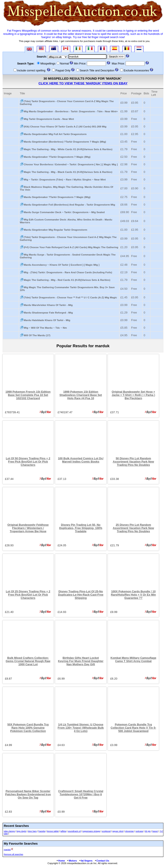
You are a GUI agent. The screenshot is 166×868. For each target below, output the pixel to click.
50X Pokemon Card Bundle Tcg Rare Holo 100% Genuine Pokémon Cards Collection (28, 728)
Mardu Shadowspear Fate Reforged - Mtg (48, 313)
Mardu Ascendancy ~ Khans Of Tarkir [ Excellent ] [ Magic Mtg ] (62, 265)
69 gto (148, 831)
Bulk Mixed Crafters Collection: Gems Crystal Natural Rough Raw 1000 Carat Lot (28, 661)
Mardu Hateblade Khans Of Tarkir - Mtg (47, 320)
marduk (7, 850)
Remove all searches (14, 854)
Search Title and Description (97, 70)
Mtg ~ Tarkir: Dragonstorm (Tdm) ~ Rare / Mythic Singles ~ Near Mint (65, 179)
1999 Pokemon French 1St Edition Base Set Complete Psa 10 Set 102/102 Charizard (28, 395)
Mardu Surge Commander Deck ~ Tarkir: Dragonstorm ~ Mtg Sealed (64, 212)
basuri (155, 831)
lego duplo (21, 831)
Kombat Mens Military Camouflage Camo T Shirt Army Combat (133, 659)
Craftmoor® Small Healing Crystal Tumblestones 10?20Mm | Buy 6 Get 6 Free (81, 794)
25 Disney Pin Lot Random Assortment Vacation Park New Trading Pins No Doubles (133, 528)
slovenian (130, 831)
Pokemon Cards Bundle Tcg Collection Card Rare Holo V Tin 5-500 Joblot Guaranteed (133, 728)
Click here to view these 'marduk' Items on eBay (83, 83)
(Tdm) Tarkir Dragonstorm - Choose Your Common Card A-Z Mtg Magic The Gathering (67, 103)
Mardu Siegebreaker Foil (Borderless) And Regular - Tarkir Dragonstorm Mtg (69, 205)
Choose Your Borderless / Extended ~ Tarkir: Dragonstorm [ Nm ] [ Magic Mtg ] (71, 164)
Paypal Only (63, 70)
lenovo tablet (53, 831)
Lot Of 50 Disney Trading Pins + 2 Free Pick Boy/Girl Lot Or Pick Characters (28, 462)
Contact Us (102, 861)
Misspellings (48, 63)
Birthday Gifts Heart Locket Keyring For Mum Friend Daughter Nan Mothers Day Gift (81, 661)
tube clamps (10, 831)
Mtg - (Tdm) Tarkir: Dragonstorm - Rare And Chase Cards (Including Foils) (68, 272)
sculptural (106, 831)
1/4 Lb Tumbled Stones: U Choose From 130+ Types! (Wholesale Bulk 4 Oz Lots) (81, 728)
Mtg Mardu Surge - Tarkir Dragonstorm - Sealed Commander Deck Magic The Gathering (68, 256)
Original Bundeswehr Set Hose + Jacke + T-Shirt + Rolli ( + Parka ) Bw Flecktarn (133, 395)
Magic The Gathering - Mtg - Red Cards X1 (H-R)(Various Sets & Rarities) (67, 280)
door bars (32, 831)
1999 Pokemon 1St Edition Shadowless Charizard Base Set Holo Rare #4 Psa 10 (81, 395)
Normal (65, 63)
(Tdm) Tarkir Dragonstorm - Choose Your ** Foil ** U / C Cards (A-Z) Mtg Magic (70, 297)
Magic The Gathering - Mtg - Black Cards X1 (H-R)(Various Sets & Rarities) (68, 172)
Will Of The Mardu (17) (37, 335)
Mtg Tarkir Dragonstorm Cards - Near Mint (49, 119)
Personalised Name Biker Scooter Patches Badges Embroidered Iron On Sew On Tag (28, 794)
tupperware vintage (91, 831)
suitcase (139, 831)
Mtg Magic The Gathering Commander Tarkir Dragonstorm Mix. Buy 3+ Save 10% (67, 289)
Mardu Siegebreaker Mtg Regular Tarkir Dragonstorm (56, 230)
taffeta (63, 831)
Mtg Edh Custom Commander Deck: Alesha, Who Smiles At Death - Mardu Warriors (66, 221)
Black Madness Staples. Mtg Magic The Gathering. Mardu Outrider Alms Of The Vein (67, 188)
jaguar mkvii (118, 831)
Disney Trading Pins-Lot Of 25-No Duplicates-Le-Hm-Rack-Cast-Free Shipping (81, 595)
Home (61, 861)
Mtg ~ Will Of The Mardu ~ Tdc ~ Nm (45, 328)
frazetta (42, 831)
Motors (72, 861)
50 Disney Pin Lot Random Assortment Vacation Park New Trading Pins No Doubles (133, 462)
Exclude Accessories (136, 70)
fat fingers (86, 861)
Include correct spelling (31, 70)
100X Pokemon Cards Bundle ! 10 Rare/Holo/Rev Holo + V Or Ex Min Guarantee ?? (133, 595)
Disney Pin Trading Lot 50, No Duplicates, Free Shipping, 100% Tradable (81, 528)
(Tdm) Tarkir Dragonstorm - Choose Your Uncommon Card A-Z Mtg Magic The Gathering (68, 238)
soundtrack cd (74, 831)
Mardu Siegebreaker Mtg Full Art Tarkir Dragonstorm (55, 134)
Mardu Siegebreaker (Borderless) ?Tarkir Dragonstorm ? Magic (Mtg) (65, 142)
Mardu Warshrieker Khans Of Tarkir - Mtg (48, 305)
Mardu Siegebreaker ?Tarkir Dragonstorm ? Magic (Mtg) (57, 157)
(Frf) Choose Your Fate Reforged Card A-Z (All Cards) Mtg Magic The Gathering (71, 247)
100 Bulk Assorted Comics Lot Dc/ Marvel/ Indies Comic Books (81, 460)
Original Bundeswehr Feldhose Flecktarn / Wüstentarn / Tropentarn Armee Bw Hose (28, 528)
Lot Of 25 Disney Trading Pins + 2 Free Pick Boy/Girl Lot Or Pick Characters (28, 595)
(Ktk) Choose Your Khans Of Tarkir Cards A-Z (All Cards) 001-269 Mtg (65, 126)
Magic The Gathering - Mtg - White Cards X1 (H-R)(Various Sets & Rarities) (68, 149)
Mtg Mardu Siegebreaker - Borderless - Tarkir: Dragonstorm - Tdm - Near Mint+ (71, 111)
